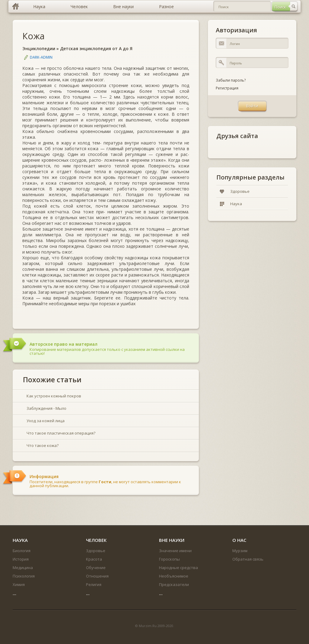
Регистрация (227, 88)
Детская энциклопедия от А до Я (96, 49)
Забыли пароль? (231, 80)
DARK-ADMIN (41, 57)
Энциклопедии (39, 49)
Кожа (33, 36)
